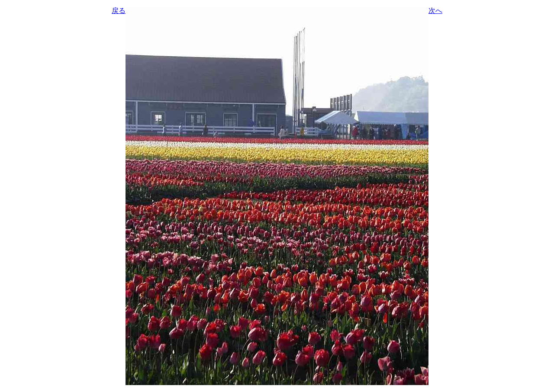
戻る (119, 11)
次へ (435, 11)
